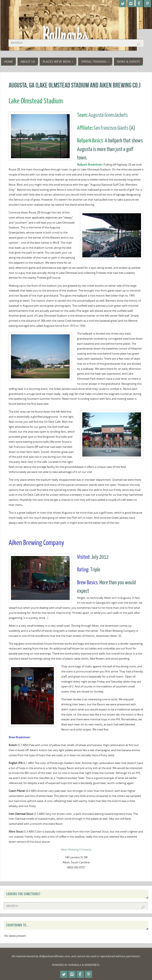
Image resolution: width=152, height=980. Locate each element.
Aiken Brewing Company (76, 849)
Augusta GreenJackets (108, 115)
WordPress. (92, 965)
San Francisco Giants (111, 128)
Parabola (75, 965)
